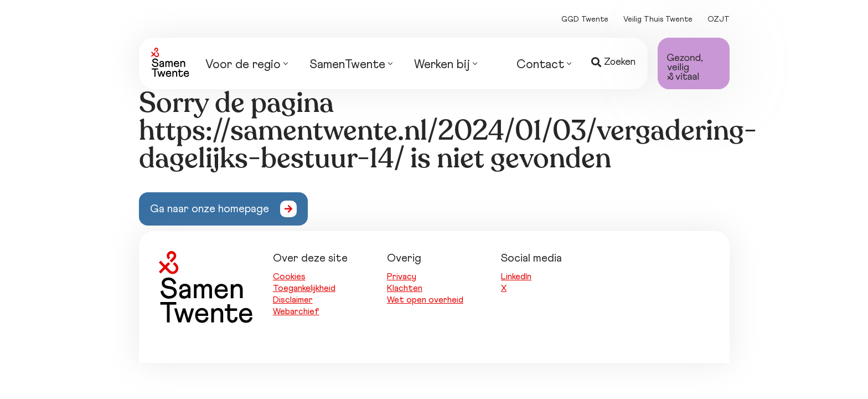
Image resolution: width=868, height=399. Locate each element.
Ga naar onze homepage (210, 209)
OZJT (719, 19)
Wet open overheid (425, 300)
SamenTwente (351, 66)
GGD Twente (585, 19)
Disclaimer (293, 300)
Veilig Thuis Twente (658, 19)
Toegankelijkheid (304, 288)
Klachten (405, 288)
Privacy (402, 277)
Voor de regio (246, 66)
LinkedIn (516, 277)
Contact (544, 66)
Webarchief (296, 311)
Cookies (289, 277)
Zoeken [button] (613, 62)
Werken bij (445, 66)
